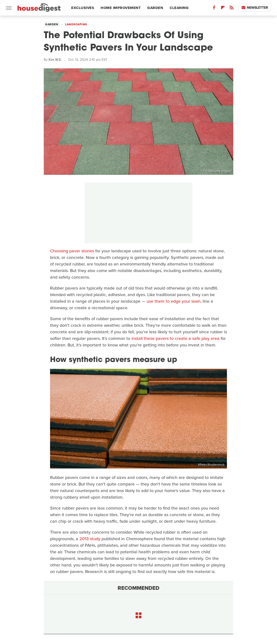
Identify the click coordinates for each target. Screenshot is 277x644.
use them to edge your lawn (173, 301)
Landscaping (76, 24)
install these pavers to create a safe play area (175, 338)
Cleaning (179, 8)
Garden (155, 8)
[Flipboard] (223, 9)
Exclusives (83, 8)
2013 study (90, 539)
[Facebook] (214, 9)
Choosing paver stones (72, 251)
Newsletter (255, 8)
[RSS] (232, 9)
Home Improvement (121, 8)
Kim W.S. (55, 60)
